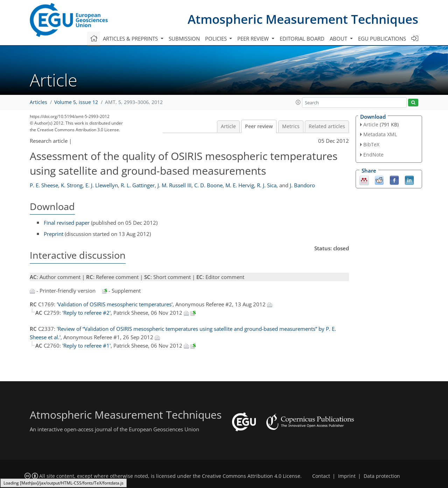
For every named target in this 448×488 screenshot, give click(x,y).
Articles (38, 102)
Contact (321, 476)
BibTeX (371, 144)
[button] (298, 102)
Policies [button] (217, 39)
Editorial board (302, 39)
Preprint (54, 234)
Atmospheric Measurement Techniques (303, 19)
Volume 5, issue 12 (76, 102)
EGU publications (382, 39)
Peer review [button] (254, 39)
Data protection (382, 476)
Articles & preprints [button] (131, 39)
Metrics (291, 126)
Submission (184, 39)
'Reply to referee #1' (86, 346)
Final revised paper (67, 223)
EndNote (373, 155)
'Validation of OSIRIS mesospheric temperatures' (115, 304)
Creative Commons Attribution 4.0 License (251, 476)
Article (228, 126)
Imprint (347, 476)
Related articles (327, 126)
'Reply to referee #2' (86, 313)
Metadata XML (380, 134)
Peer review (259, 126)
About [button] (339, 39)
